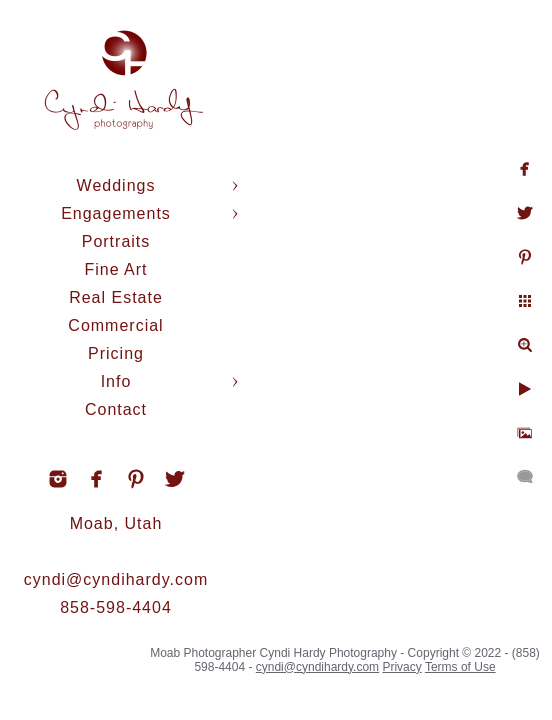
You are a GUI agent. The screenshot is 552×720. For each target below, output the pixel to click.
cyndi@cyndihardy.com (116, 579)
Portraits (116, 241)
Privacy (401, 667)
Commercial (115, 325)
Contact (116, 409)
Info (116, 381)
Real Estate (116, 297)
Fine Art (115, 269)
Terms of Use (460, 667)
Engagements (116, 213)
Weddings (116, 185)
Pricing (116, 353)
